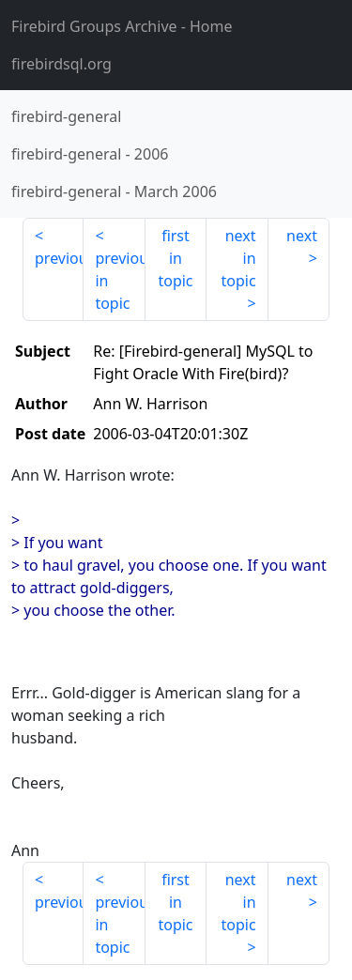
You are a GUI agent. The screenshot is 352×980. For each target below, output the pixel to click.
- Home (122, 26)
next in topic (238, 258)
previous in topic (120, 281)
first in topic (175, 258)
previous (59, 258)
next (302, 236)
